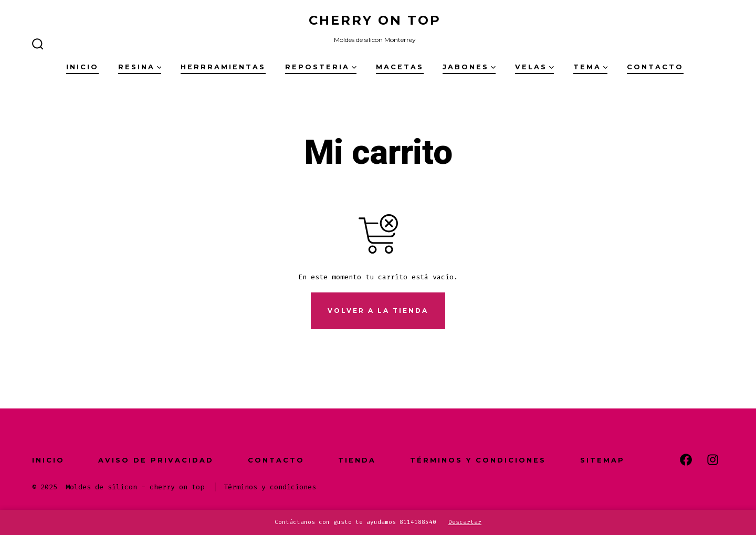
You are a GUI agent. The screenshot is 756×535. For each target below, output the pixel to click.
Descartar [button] (465, 522)
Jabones (469, 67)
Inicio (82, 67)
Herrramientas (223, 67)
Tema (591, 67)
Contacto (655, 67)
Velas (534, 67)
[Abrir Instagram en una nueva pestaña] (713, 460)
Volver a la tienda (378, 311)
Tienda (357, 460)
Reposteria (321, 67)
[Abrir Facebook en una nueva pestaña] (686, 460)
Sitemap (602, 460)
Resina (140, 67)
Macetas (400, 67)
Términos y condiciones (478, 460)
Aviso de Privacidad (156, 460)
